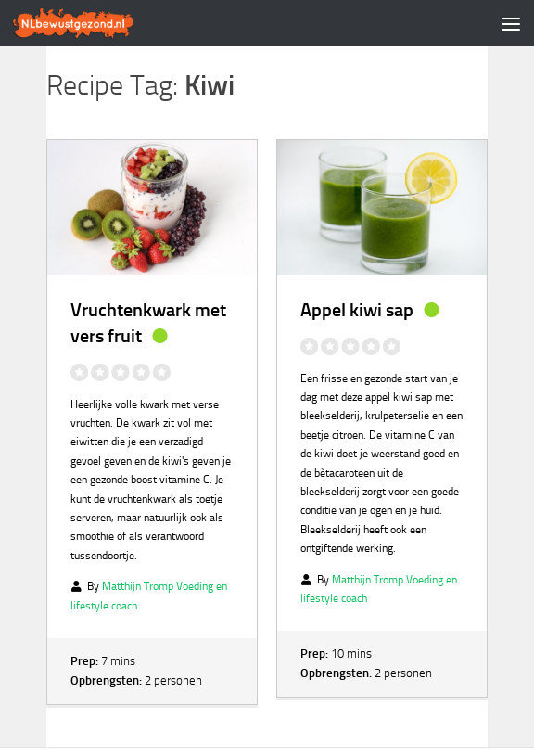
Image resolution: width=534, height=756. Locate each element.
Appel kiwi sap (357, 310)
